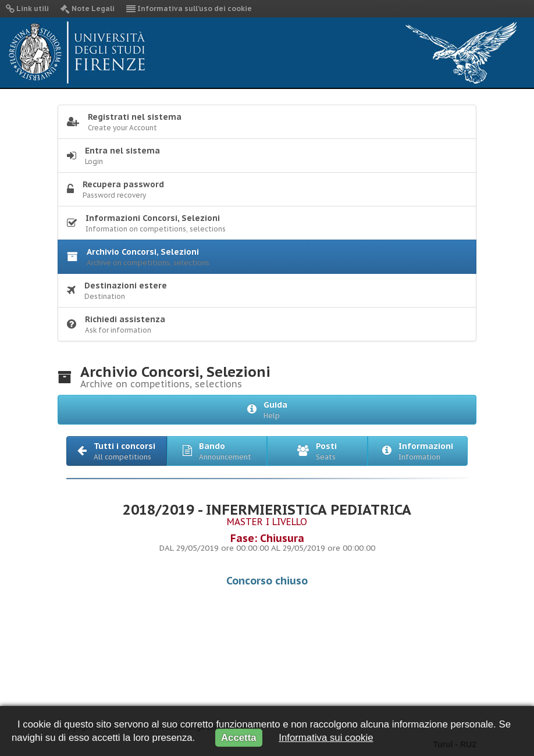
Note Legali (88, 8)
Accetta (239, 738)
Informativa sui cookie (326, 738)
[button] (117, 451)
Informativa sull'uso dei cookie (189, 8)
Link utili (27, 8)
